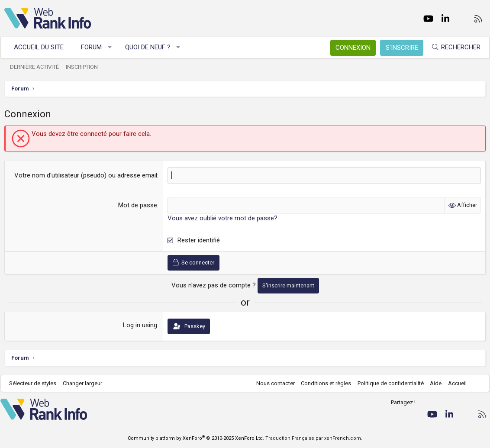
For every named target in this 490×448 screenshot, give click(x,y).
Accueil (453, 383)
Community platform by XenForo (196, 438)
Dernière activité (38, 67)
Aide (432, 383)
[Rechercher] (452, 47)
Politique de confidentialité (387, 383)
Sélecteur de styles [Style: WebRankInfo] (37, 383)
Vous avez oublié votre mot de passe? (222, 218)
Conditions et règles (322, 383)
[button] (114, 47)
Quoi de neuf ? (152, 47)
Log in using (140, 325)
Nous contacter (272, 383)
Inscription (86, 67)
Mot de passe (138, 205)
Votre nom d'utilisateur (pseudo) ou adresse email (86, 175)
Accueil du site (43, 47)
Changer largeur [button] (86, 383)
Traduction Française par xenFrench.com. (314, 438)
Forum (95, 47)
